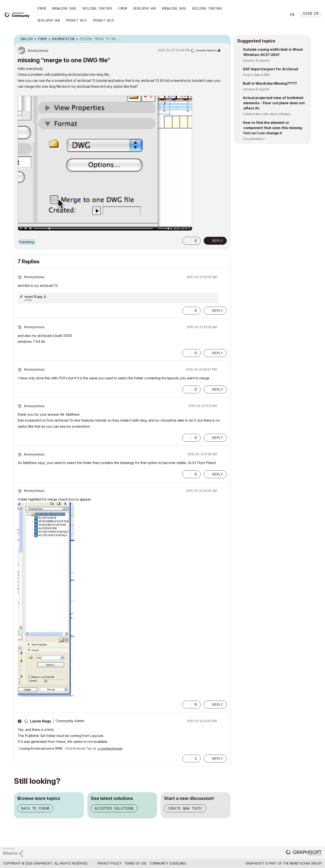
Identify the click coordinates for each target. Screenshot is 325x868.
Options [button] (224, 39)
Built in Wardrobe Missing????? (270, 83)
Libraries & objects (256, 60)
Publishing (27, 242)
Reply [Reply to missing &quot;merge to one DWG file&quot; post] (218, 241)
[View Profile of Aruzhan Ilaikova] (206, 50)
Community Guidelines (168, 863)
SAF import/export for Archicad (270, 69)
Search (279, 15)
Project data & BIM (256, 75)
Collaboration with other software (267, 114)
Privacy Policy (109, 863)
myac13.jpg (33, 297)
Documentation (254, 139)
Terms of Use (135, 863)
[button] (105, 163)
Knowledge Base (64, 8)
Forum (42, 8)
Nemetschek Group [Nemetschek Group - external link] (306, 863)
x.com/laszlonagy (110, 748)
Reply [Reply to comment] (218, 311)
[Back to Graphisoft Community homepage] (18, 14)
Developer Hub (144, 8)
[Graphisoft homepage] (304, 853)
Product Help (76, 20)
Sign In (311, 14)
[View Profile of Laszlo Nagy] (41, 721)
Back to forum (35, 808)
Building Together (97, 8)
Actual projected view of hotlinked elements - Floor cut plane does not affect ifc (274, 103)
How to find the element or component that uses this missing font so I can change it (272, 128)
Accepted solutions (114, 808)
